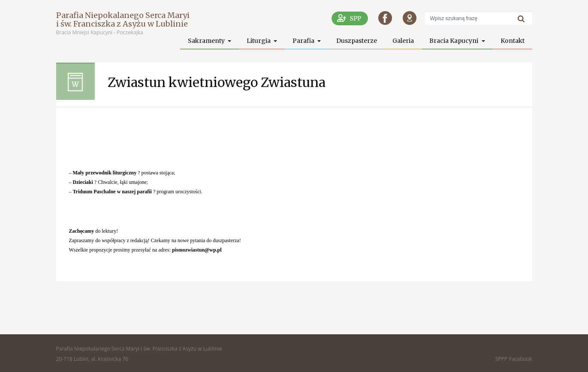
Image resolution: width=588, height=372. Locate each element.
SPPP (501, 359)
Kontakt (513, 41)
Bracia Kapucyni (454, 41)
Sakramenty (207, 41)
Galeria (403, 41)
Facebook (520, 359)
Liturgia (259, 41)
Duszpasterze (357, 41)
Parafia (304, 41)
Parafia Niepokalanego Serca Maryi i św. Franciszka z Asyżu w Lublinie (123, 19)
